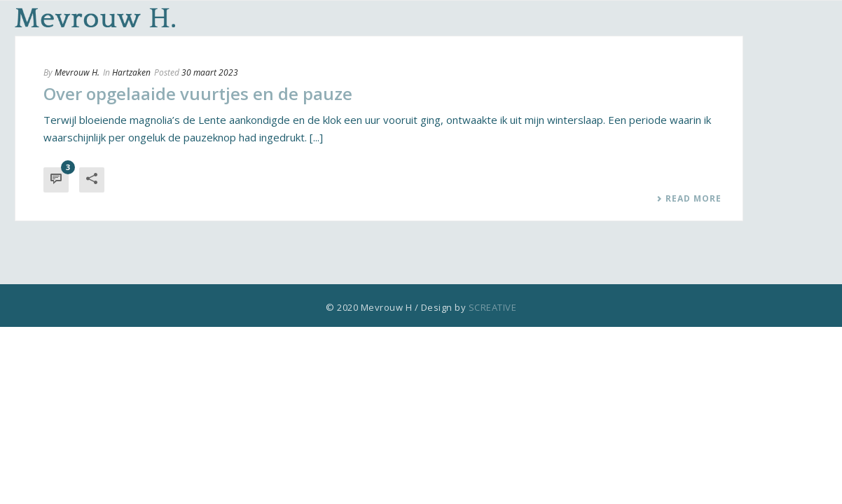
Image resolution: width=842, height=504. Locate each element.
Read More (689, 199)
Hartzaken (131, 72)
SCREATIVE (493, 307)
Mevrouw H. (77, 72)
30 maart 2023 (210, 72)
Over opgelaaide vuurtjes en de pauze (198, 93)
